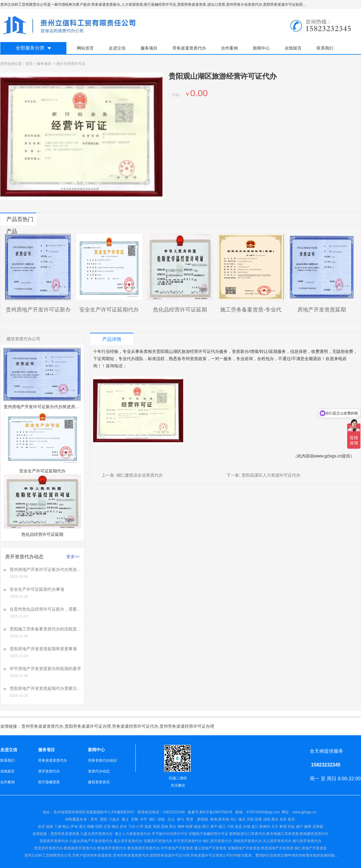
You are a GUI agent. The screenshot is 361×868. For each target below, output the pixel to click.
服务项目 (149, 48)
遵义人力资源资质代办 (133, 834)
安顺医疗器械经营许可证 (208, 834)
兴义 (171, 819)
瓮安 (292, 819)
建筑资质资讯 (99, 782)
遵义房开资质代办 (128, 841)
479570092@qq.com (263, 812)
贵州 (94, 819)
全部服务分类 (30, 48)
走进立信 (117, 48)
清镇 (161, 819)
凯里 (190, 819)
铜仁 (153, 819)
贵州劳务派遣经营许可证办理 (187, 726)
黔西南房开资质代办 (80, 848)
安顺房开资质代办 (158, 841)
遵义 (125, 819)
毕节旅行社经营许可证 (170, 834)
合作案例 (229, 48)
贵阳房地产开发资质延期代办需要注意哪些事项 (45, 688)
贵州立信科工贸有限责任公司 (48, 855)
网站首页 (85, 48)
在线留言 (293, 48)
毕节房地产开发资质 (177, 848)
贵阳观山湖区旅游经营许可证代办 (188, 351)
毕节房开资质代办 (188, 841)
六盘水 (114, 819)
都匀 (180, 819)
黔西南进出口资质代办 (247, 834)
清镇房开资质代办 (247, 841)
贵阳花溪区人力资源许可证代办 (271, 475)
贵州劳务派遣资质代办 (42, 726)
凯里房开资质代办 (49, 848)
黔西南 (202, 819)
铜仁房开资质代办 (217, 841)
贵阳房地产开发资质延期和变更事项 (43, 649)
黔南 (214, 819)
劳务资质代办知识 (102, 760)
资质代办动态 (99, 771)
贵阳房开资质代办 (54, 841)
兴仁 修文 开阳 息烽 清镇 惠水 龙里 (258, 819)
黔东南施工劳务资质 (283, 834)
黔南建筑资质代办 (314, 834)
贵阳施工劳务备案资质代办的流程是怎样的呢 (45, 629)
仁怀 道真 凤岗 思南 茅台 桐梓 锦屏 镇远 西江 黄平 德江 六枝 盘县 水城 (193, 827)
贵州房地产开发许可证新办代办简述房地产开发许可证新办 (45, 569)
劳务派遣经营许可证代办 (135, 726)
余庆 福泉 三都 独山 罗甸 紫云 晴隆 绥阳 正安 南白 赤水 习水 (87, 827)
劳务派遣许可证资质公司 (210, 855)
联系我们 (325, 48)
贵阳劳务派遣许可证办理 (88, 726)
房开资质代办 (49, 771)
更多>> (73, 557)
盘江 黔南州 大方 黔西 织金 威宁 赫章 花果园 (287, 827)
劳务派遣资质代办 (189, 48)
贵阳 (103, 819)
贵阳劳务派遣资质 (56, 834)
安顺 (135, 819)
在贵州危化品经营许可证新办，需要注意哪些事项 (45, 609)
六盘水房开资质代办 (97, 834)
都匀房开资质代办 (307, 841)
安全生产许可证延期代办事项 (37, 589)
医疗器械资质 (49, 782)
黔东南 (224, 819)
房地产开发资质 (214, 848)
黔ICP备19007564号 (216, 812)
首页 (29, 64)
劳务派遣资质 (101, 855)
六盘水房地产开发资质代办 (91, 841)
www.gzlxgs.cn (328, 456)
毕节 (144, 819)
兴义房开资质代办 (277, 841)
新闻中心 (261, 48)
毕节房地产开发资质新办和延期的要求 (45, 669)
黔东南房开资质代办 (144, 848)
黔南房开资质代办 (112, 848)
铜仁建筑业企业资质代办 (140, 475)
